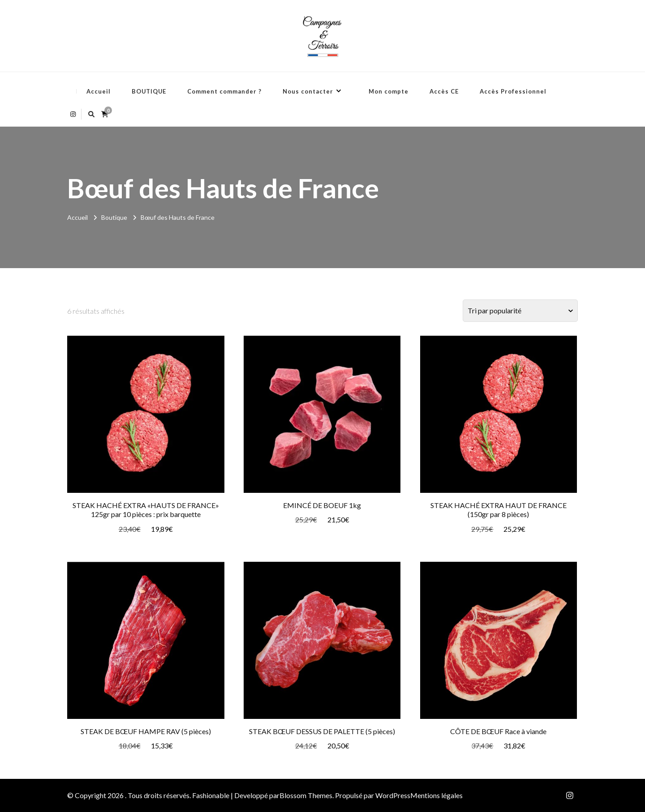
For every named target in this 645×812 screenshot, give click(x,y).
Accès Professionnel (513, 91)
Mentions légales (436, 795)
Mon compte (389, 91)
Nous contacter (308, 91)
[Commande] (520, 311)
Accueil (99, 91)
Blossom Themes (306, 795)
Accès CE (444, 91)
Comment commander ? (224, 91)
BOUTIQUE (149, 91)
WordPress (393, 795)
